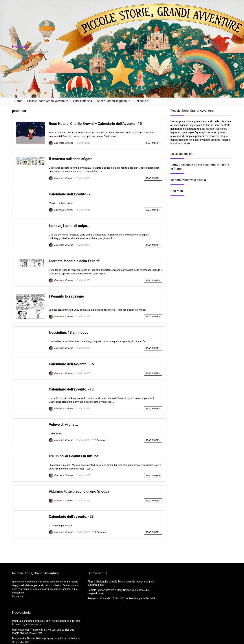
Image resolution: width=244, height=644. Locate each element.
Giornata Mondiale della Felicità (74, 261)
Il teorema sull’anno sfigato (71, 159)
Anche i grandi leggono (112, 101)
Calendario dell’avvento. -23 (71, 517)
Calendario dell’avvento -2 (70, 194)
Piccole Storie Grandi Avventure (48, 101)
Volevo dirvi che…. (64, 425)
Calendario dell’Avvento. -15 (71, 364)
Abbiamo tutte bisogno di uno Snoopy (79, 491)
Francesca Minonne (61, 143)
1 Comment (101, 440)
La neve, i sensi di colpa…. (70, 226)
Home (18, 101)
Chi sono (140, 101)
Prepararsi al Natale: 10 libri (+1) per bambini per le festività (46, 638)
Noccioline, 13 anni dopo (69, 333)
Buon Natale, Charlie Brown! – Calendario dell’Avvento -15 (95, 124)
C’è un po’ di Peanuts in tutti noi (74, 456)
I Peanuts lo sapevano (67, 296)
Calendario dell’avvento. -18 (71, 389)
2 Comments (101, 532)
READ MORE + (153, 143)
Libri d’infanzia (82, 101)
